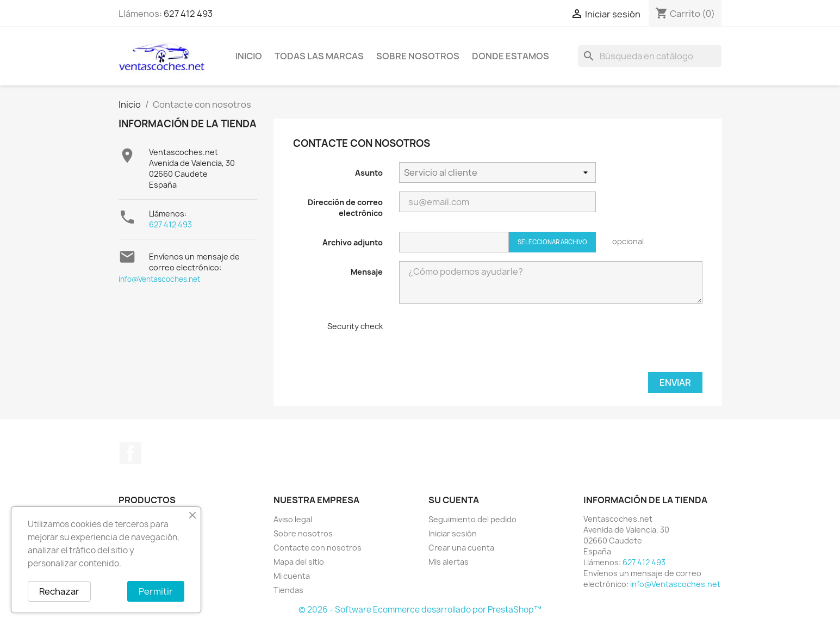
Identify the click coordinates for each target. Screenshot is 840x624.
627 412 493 (188, 14)
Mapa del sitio (299, 562)
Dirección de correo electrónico (345, 208)
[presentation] (482, 342)
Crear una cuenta (461, 548)
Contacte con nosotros (318, 548)
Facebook (130, 453)
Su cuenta (454, 500)
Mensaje (367, 272)
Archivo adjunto (353, 242)
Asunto (369, 173)
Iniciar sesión (453, 533)
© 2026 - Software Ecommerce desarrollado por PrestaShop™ (420, 610)
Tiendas (288, 590)
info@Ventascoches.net (159, 279)
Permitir (156, 591)
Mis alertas (449, 562)
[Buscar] (650, 56)
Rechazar (59, 591)
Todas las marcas (319, 56)
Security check (355, 326)
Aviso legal (293, 519)
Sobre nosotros (418, 56)
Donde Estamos (511, 56)
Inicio (249, 56)
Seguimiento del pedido (472, 519)
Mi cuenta (292, 576)
